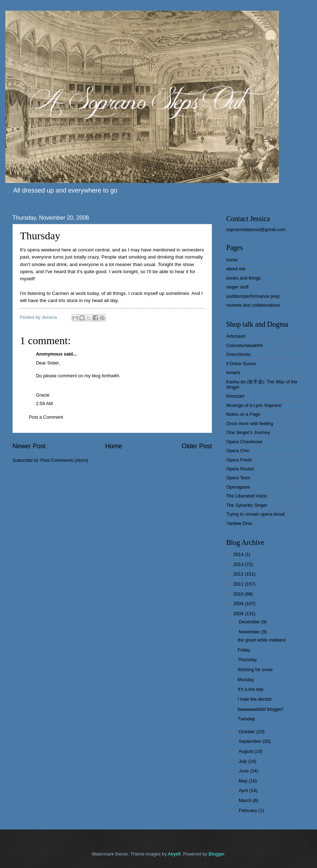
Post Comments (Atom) (64, 460)
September (251, 741)
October (247, 732)
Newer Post (29, 446)
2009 (239, 604)
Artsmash (236, 336)
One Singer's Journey (248, 432)
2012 (239, 574)
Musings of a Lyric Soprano (254, 405)
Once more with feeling (250, 423)
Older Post (197, 446)
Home (114, 446)
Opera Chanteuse (244, 442)
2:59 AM (44, 404)
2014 (239, 554)
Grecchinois (238, 354)
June (244, 771)
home (232, 260)
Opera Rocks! (240, 469)
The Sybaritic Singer (247, 505)
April (244, 790)
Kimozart (235, 396)
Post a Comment (46, 417)
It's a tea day (251, 689)
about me (236, 269)
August (246, 751)
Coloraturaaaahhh (245, 345)
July (243, 761)
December (250, 622)
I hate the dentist (254, 699)
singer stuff (237, 287)
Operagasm (238, 487)
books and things (243, 278)
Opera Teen (238, 478)
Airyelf (174, 854)
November (250, 632)
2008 (239, 614)
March (246, 800)
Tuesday (246, 719)
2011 (239, 584)
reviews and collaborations (253, 305)
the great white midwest (262, 640)
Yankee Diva (239, 523)
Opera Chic (238, 451)
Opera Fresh (239, 460)
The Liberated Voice (247, 496)
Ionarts (233, 372)
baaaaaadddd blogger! (261, 709)
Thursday (247, 660)
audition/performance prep (253, 296)
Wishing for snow (255, 670)
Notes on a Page (243, 414)
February (248, 810)
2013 (239, 564)
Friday (244, 650)
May (244, 781)
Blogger (217, 854)
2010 (239, 594)
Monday (246, 680)
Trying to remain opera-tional (255, 514)
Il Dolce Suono (241, 364)
